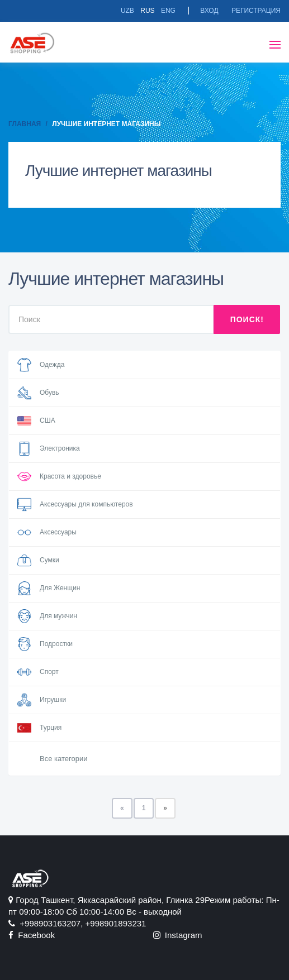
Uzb (127, 11)
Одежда (41, 365)
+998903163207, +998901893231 (77, 923)
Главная (25, 124)
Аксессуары (47, 532)
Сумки (38, 560)
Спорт (38, 672)
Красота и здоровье (59, 477)
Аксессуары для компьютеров (75, 505)
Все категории (63, 759)
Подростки (45, 644)
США (36, 421)
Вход (209, 11)
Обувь (38, 393)
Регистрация (256, 11)
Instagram (178, 935)
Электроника (49, 449)
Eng (168, 11)
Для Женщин (49, 588)
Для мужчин (47, 616)
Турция (39, 728)
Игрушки (42, 700)
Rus (147, 11)
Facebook (32, 935)
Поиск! (247, 319)
